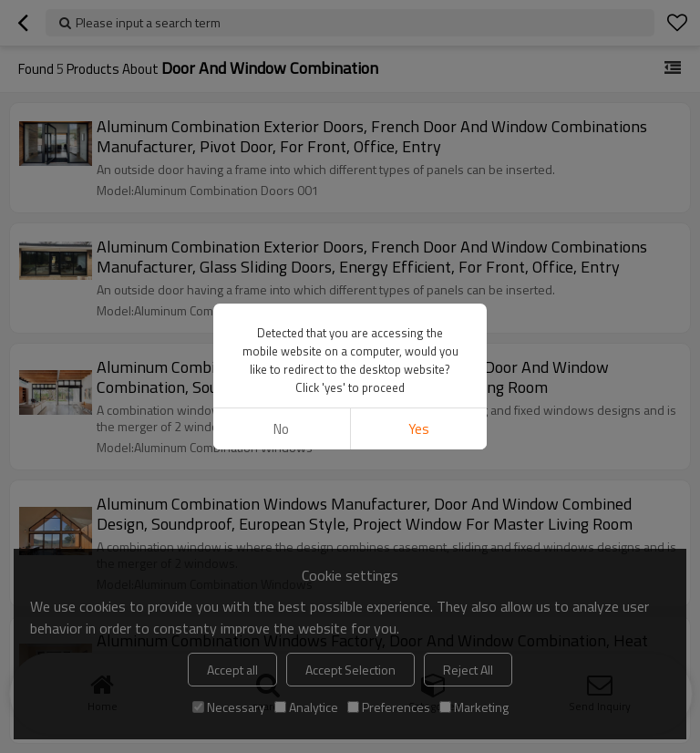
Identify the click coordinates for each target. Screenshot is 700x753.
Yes (419, 429)
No (281, 429)
